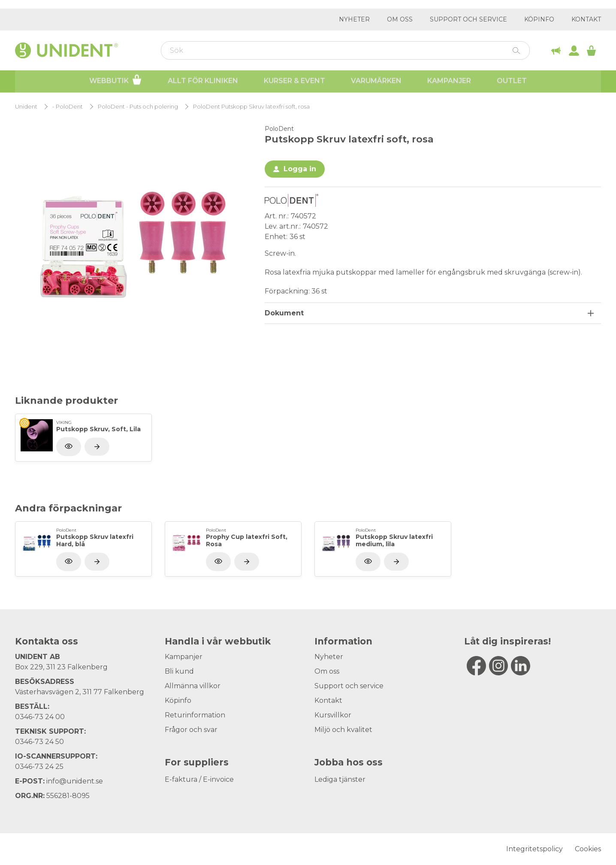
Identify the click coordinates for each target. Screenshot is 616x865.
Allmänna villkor (193, 686)
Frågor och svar (191, 730)
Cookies (588, 849)
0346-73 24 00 (40, 717)
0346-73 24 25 (39, 767)
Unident (26, 107)
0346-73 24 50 (39, 742)
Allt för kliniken (203, 82)
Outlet (512, 82)
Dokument (284, 313)
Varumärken (376, 82)
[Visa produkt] (97, 447)
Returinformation (195, 715)
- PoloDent (68, 107)
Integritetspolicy (534, 849)
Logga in (300, 169)
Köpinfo (539, 19)
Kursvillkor (333, 715)
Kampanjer (449, 82)
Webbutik (116, 81)
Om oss (400, 19)
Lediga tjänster (340, 779)
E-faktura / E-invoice (199, 779)
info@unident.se (75, 781)
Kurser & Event (294, 82)
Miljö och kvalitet (343, 730)
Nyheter (354, 19)
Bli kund (179, 671)
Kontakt (586, 19)
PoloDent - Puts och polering (138, 107)
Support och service (468, 19)
